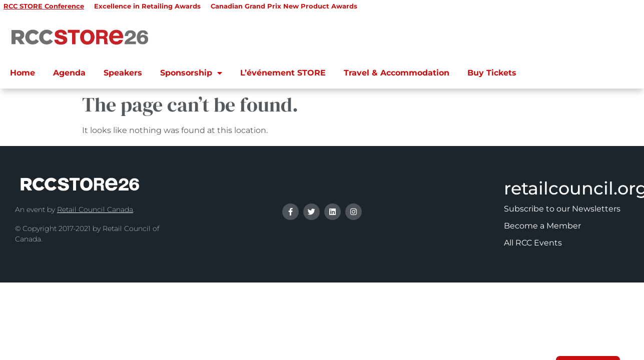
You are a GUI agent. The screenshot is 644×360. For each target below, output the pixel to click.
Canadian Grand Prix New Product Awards (284, 6)
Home (23, 73)
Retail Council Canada (95, 209)
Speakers (123, 73)
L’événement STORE (283, 73)
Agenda (69, 73)
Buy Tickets (492, 73)
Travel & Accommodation (397, 73)
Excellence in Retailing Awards (147, 6)
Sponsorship (191, 73)
